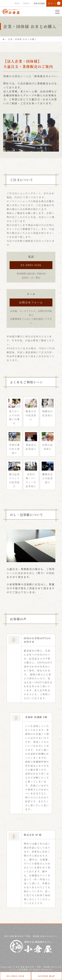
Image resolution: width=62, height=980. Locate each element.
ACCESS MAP (46, 976)
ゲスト (17, 3)
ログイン (27, 3)
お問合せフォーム (31, 302)
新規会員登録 (39, 3)
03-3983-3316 (31, 265)
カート (54, 3)
